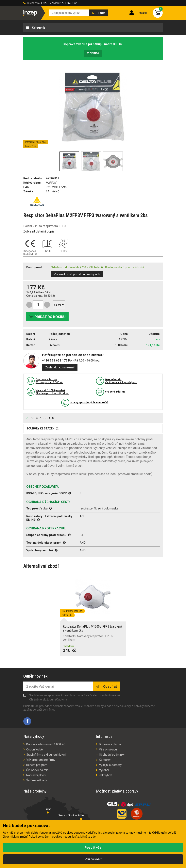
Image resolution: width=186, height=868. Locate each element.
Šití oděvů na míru (38, 770)
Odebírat (110, 686)
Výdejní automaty (110, 765)
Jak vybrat (106, 775)
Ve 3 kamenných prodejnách (121, 381)
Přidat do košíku (50, 317)
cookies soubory (74, 833)
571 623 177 (45, 3)
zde (93, 837)
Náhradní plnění (36, 775)
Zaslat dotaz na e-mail (60, 367)
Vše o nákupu (108, 749)
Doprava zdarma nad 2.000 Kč (46, 744)
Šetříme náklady (37, 780)
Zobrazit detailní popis (39, 231)
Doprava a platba (110, 744)
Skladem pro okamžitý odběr (52, 392)
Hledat (101, 13)
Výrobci (104, 770)
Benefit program (37, 765)
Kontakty (105, 760)
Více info (93, 53)
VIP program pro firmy (41, 760)
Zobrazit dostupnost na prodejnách (77, 274)
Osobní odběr (35, 749)
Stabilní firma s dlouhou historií (46, 755)
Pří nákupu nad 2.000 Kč (49, 381)
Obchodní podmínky (112, 755)
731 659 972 (69, 3)
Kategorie (38, 28)
